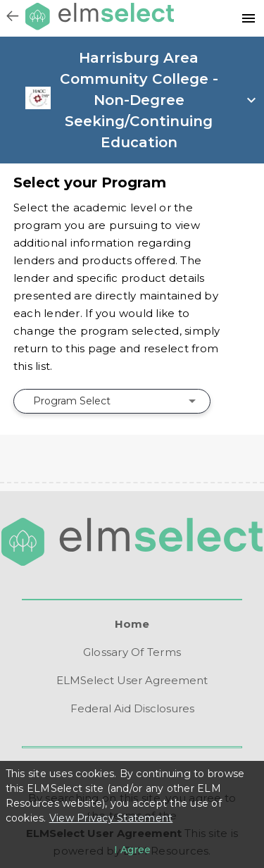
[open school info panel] (157, 100)
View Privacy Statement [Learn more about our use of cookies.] (111, 818)
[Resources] (249, 18)
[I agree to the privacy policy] (132, 850)
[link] (38, 106)
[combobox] (112, 401)
